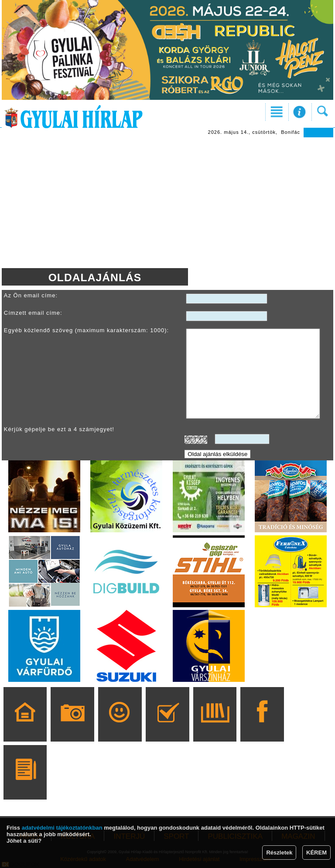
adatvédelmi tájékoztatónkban (62, 828)
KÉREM (316, 853)
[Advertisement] (167, 203)
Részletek (279, 853)
